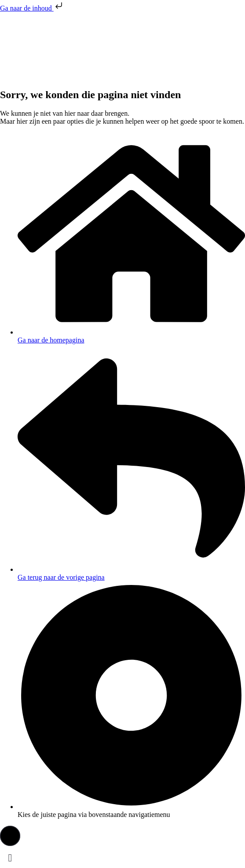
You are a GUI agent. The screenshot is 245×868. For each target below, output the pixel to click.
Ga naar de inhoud (32, 8)
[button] (10, 836)
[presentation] (66, 45)
